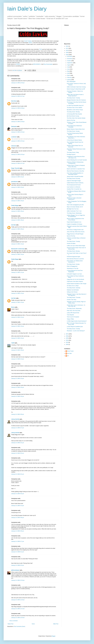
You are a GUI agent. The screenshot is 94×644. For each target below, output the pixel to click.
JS (68, 356)
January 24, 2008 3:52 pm (18, 453)
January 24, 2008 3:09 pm (18, 414)
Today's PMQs (70, 319)
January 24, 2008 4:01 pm (18, 474)
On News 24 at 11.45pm (73, 286)
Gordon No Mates (71, 243)
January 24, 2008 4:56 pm (18, 531)
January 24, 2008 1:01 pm (18, 177)
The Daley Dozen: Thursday (74, 297)
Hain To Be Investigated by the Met (75, 205)
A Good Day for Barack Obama (74, 140)
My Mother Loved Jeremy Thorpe (75, 110)
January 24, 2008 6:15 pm (18, 565)
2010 (67, 50)
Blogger (53, 636)
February (69, 78)
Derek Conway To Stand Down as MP (76, 89)
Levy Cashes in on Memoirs (74, 187)
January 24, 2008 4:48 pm (18, 518)
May (68, 71)
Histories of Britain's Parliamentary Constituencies (75, 163)
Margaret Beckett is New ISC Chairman (76, 100)
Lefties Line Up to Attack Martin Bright (76, 246)
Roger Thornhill (15, 168)
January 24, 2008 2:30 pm (18, 396)
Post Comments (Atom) (19, 626)
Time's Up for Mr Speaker (73, 317)
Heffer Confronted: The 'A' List (74, 211)
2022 (67, 46)
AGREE (18, 64)
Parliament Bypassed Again (74, 257)
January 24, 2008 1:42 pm (18, 338)
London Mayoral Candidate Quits (75, 327)
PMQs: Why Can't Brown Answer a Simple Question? (75, 95)
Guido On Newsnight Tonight (74, 181)
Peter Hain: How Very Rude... (74, 311)
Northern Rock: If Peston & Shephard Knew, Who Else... (76, 166)
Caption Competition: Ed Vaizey (75, 224)
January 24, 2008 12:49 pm (18, 122)
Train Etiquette (70, 315)
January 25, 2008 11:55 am (18, 618)
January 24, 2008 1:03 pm (18, 201)
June (68, 69)
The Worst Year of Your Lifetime (75, 108)
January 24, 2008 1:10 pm (18, 244)
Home (33, 624)
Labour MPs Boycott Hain (73, 313)
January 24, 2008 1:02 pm (18, 187)
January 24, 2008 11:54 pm (18, 580)
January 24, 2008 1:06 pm (18, 211)
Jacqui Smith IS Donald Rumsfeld (75, 176)
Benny (13, 307)
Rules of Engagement (72, 266)
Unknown (14, 146)
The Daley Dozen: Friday (73, 152)
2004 (67, 340)
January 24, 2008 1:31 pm (18, 317)
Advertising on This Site (73, 268)
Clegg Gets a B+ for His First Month (75, 279)
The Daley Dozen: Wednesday (74, 213)
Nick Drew (14, 101)
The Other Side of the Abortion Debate (76, 118)
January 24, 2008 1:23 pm (18, 293)
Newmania (14, 126)
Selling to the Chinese (72, 292)
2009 (67, 53)
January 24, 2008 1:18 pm (18, 254)
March (69, 75)
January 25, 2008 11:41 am (18, 609)
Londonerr (14, 137)
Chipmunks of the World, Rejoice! (75, 281)
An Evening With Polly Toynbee (74, 114)
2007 (67, 334)
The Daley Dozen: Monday (73, 112)
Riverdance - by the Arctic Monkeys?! (76, 331)
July (68, 67)
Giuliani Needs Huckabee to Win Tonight (77, 284)
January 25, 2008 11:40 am (18, 600)
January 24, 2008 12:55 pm (18, 154)
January (69, 80)
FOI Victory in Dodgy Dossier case (75, 230)
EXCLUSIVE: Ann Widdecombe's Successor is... (75, 261)
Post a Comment (14, 621)
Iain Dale (14, 225)
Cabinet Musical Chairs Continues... (76, 183)
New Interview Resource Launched (75, 259)
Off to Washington (71, 81)
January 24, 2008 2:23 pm (18, 378)
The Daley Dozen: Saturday (74, 288)
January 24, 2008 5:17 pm (18, 541)
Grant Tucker (70, 351)
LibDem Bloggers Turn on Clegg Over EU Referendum (76, 216)
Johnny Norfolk (15, 419)
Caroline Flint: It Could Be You (74, 189)
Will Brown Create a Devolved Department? (74, 199)
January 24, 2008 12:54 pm (18, 141)
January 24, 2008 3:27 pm (18, 428)
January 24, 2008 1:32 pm (18, 326)
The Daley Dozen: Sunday (73, 131)
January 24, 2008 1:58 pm (18, 350)
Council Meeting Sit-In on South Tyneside (77, 160)
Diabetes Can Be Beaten (73, 290)
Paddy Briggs (15, 206)
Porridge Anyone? (71, 154)
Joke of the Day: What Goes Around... (76, 232)
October (69, 61)
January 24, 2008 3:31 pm (18, 443)
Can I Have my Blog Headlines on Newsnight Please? (75, 174)
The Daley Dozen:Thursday (73, 179)
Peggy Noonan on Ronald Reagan (75, 234)
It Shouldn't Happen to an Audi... (75, 274)
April (68, 73)
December (70, 56)
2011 (67, 48)
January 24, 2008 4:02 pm (18, 494)
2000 (67, 344)
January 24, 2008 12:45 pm (18, 83)
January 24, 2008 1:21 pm (18, 272)
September (70, 63)
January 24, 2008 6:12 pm (18, 552)
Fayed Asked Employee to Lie (74, 222)
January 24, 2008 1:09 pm (18, 229)
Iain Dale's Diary (27, 9)
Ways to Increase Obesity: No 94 (75, 207)
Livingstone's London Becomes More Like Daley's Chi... (76, 157)
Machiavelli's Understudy (18, 249)
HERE (30, 43)
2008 (67, 55)
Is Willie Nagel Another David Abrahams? (77, 321)
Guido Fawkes (28, 41)
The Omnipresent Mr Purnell (74, 185)
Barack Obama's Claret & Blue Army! (76, 129)
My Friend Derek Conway (73, 116)
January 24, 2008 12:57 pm (18, 163)
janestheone (14, 182)
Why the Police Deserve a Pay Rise (75, 171)
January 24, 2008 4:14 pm (18, 506)
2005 (67, 338)
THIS (40, 49)
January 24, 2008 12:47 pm (18, 96)
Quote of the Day (71, 120)
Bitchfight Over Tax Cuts (73, 209)
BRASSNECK (37, 64)
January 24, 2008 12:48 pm (18, 108)
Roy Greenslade (48, 64)
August (69, 65)
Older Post (56, 624)
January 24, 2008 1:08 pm (18, 220)
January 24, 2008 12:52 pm (18, 132)
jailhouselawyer (15, 570)
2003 (67, 342)
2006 (67, 336)
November (70, 59)
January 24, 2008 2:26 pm (18, 387)
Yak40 (13, 343)
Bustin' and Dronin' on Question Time (76, 169)
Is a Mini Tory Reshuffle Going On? (75, 106)
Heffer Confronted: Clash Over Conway (76, 87)
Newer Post (10, 624)
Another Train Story (72, 300)
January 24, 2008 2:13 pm (18, 359)
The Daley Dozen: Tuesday (73, 98)
